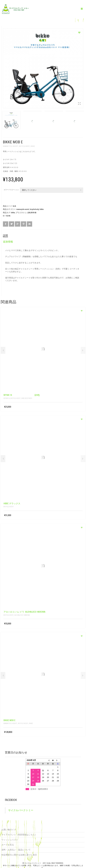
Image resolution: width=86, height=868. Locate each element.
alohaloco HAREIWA (22, 614)
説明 (5, 235)
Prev (3, 350)
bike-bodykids (27, 398)
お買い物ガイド (9, 829)
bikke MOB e (9, 720)
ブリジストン (21, 212)
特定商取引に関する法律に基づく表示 (19, 854)
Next (83, 350)
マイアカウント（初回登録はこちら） (19, 834)
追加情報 (8, 241)
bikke (33, 145)
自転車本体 (32, 212)
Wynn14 (7, 398)
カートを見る (8, 844)
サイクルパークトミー (21, 810)
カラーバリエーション (11, 189)
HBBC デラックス (12, 503)
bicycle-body (24, 145)
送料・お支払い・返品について (16, 849)
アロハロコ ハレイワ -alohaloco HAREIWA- (25, 611)
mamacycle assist (11, 145)
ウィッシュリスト (10, 839)
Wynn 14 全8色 (22, 394)
